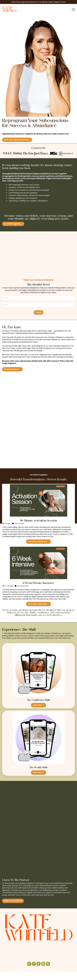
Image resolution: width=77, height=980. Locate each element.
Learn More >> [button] (38, 705)
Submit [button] (38, 312)
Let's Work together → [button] (13, 224)
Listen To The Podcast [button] (13, 901)
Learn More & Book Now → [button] (38, 542)
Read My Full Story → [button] (12, 369)
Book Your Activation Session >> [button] (17, 140)
